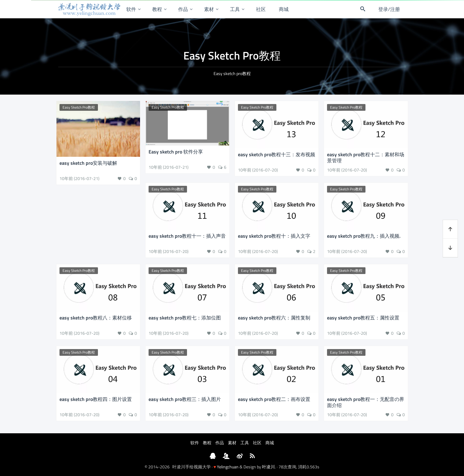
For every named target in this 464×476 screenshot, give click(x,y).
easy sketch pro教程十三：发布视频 (277, 154)
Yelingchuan (228, 467)
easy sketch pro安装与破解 (88, 163)
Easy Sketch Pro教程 (79, 107)
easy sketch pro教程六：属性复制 (274, 318)
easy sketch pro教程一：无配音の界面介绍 (366, 402)
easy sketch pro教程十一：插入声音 (187, 236)
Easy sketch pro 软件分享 (176, 152)
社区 (261, 9)
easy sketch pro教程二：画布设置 (274, 399)
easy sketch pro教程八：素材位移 (96, 318)
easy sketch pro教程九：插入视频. (364, 236)
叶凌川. (269, 467)
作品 (183, 9)
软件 (131, 9)
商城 (284, 9)
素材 (209, 9)
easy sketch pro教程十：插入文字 (274, 236)
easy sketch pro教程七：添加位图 (185, 318)
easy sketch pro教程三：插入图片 (185, 399)
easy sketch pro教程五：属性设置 (363, 318)
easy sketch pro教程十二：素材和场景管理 (366, 157)
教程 (157, 9)
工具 (235, 9)
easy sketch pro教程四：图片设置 (96, 399)
